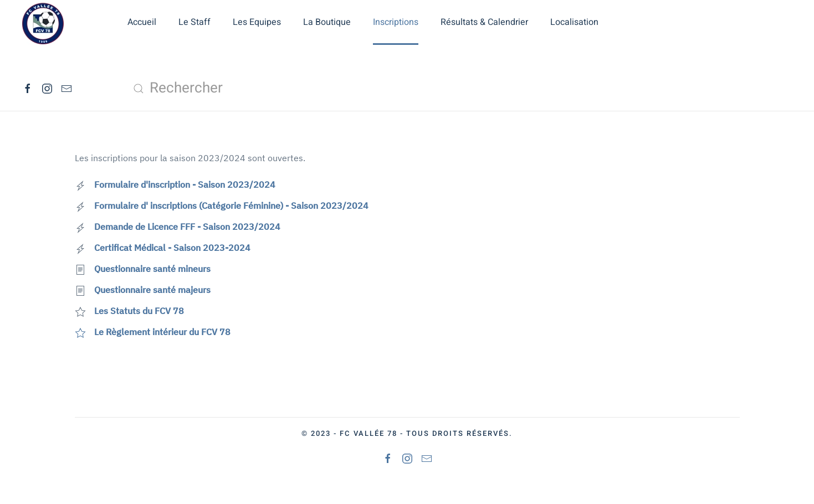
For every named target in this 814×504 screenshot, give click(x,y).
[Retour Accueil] (43, 22)
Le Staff (194, 22)
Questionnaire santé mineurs (152, 269)
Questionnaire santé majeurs (152, 290)
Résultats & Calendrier (484, 22)
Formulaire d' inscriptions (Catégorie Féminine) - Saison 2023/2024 (231, 205)
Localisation (574, 22)
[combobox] (238, 89)
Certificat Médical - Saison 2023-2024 (172, 248)
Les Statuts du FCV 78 (139, 311)
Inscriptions (396, 22)
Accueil (142, 22)
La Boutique (327, 22)
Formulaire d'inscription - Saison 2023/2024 (185, 184)
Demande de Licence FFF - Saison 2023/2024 (187, 227)
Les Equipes (257, 22)
